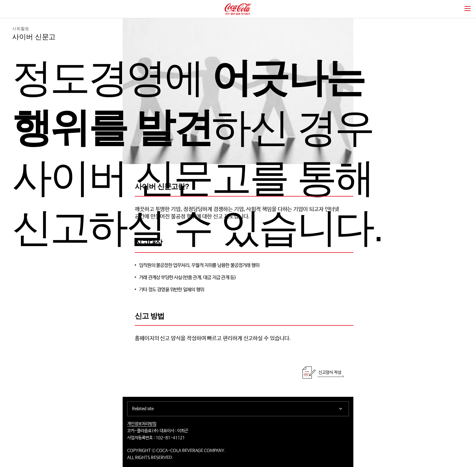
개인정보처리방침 (142, 424)
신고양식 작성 (330, 373)
